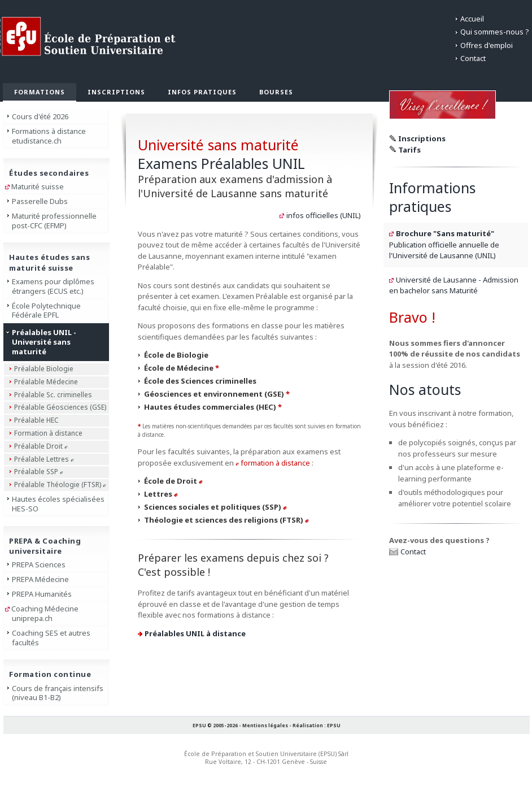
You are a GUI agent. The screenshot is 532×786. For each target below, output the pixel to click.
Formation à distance (48, 433)
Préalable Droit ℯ (41, 446)
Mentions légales (265, 725)
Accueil (472, 19)
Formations (40, 92)
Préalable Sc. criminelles (53, 395)
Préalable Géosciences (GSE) (60, 407)
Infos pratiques (202, 92)
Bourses (276, 92)
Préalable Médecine (46, 382)
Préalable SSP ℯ (39, 472)
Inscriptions (116, 92)
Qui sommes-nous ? (495, 32)
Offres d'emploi (487, 45)
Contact (473, 58)
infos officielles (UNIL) (324, 215)
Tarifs (409, 150)
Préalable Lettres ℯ (44, 459)
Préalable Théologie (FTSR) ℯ (60, 485)
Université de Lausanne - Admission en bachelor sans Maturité (454, 285)
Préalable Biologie (44, 369)
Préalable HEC (36, 420)
